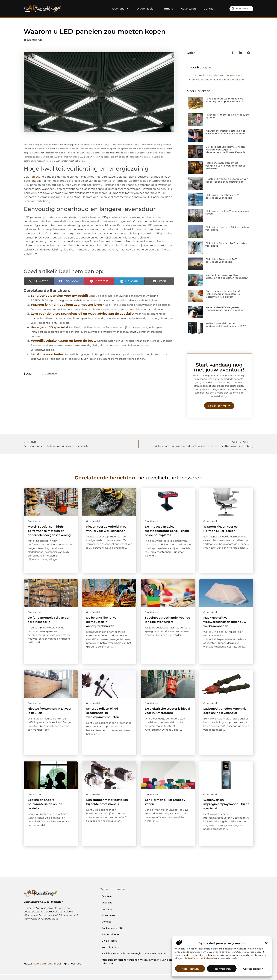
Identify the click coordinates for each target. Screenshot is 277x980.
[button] (266, 943)
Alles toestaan (190, 969)
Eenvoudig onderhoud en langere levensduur (218, 80)
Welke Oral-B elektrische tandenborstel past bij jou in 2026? (226, 325)
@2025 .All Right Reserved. (53, 964)
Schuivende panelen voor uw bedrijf (59, 296)
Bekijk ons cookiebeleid (201, 958)
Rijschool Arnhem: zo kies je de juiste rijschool (228, 116)
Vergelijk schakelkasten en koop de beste (64, 341)
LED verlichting (34, 177)
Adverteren (188, 9)
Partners (167, 9)
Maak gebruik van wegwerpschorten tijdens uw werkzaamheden (225, 622)
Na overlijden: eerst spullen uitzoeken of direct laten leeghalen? (227, 277)
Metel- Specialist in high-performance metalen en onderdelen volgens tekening (49, 531)
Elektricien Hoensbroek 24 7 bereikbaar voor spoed (222, 196)
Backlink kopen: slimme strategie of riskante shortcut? (134, 953)
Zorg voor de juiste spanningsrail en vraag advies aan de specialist (83, 314)
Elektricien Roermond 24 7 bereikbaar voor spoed (221, 261)
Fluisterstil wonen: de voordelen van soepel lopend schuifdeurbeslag (227, 180)
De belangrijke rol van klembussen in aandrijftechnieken (102, 622)
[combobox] (241, 9)
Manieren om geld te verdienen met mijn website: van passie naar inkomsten (141, 961)
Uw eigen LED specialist (50, 327)
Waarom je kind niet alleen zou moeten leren (66, 305)
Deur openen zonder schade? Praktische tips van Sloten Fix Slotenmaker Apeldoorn (223, 294)
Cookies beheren (253, 969)
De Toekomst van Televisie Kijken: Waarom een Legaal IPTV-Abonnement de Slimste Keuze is (225, 149)
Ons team (108, 896)
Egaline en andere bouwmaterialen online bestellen (45, 804)
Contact (209, 9)
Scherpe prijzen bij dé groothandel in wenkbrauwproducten (103, 713)
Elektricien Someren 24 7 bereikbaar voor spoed (227, 244)
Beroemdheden (111, 934)
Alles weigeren (222, 969)
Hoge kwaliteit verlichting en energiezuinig (217, 75)
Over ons (121, 9)
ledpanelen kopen (67, 149)
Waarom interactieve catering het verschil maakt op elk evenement (225, 132)
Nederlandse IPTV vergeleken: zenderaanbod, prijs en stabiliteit (225, 309)
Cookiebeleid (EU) (112, 928)
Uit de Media (145, 9)
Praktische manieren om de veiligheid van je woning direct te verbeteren (225, 166)
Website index (110, 947)
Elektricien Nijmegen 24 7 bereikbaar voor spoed (228, 228)
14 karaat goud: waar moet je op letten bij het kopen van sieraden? (226, 100)
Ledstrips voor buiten (48, 354)
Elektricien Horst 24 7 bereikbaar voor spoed (228, 212)
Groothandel (35, 40)
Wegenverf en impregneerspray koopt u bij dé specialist (226, 804)
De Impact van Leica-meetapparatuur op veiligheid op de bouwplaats (167, 531)
